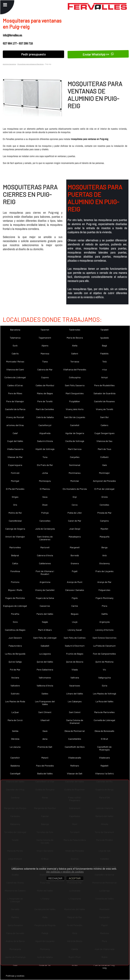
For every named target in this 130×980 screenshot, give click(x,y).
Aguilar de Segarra (75, 433)
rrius (104, 369)
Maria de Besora (75, 338)
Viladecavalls (75, 758)
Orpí (75, 497)
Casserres (45, 606)
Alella (75, 345)
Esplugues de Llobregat (15, 606)
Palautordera (15, 646)
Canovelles (45, 521)
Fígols (75, 598)
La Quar (15, 712)
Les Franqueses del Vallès (45, 703)
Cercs (75, 505)
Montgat (15, 481)
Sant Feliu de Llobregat (45, 638)
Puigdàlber (75, 401)
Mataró (45, 758)
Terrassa (75, 361)
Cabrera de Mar (45, 369)
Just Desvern (15, 638)
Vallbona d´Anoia (45, 686)
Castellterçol (45, 425)
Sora (15, 622)
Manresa (45, 353)
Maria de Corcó (15, 720)
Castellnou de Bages (15, 630)
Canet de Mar (75, 521)
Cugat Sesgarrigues (104, 433)
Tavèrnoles (75, 330)
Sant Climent (45, 712)
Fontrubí (15, 473)
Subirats (15, 694)
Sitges (15, 497)
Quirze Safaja (15, 662)
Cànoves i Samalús (75, 590)
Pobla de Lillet (75, 513)
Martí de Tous (104, 449)
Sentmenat (75, 465)
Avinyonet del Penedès (104, 481)
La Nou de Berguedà (15, 654)
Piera (104, 606)
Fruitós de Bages (75, 654)
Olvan (45, 505)
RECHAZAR (55, 878)
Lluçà (75, 622)
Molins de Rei (15, 513)
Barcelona (15, 330)
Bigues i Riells (15, 590)
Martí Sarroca (75, 449)
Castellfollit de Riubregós (104, 748)
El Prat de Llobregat (104, 489)
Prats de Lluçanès (104, 571)
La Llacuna (15, 747)
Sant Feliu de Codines (75, 638)
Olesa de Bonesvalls (104, 731)
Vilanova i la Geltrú (104, 773)
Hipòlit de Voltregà (45, 449)
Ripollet (104, 529)
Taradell (104, 330)
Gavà (45, 731)
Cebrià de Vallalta (45, 417)
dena (45, 739)
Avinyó (104, 377)
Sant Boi (104, 417)
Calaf (15, 433)
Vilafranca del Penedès (75, 369)
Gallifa (104, 614)
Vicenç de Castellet (45, 590)
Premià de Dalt (45, 747)
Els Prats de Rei (45, 465)
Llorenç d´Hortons (104, 630)
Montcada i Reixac (15, 361)
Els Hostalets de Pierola (75, 489)
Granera (75, 563)
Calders (104, 425)
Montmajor (104, 473)
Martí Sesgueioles (75, 393)
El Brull (104, 739)
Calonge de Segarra (15, 529)
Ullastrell (45, 720)
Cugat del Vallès (15, 441)
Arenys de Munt (75, 582)
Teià (104, 361)
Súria (104, 686)
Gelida (15, 731)
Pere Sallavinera (45, 670)
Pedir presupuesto (33, 54)
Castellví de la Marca (15, 409)
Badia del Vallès (45, 773)
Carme (75, 606)
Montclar (75, 481)
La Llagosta (45, 654)
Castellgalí (15, 773)
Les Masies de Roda (15, 701)
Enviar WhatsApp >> (98, 54)
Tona (45, 457)
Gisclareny (104, 563)
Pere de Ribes (15, 393)
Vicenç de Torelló (104, 409)
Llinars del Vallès (75, 694)
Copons (45, 377)
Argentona (45, 582)
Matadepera (75, 537)
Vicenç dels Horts (75, 409)
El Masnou (45, 489)
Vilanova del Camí (15, 369)
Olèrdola (15, 739)
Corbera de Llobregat (15, 377)
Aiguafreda (45, 433)
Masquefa (104, 537)
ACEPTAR (75, 878)
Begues (75, 614)
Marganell (75, 547)
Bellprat (15, 555)
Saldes (45, 694)
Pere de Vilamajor (15, 401)
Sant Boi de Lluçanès (75, 417)
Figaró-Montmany (104, 598)
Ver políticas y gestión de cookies (65, 872)
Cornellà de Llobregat (104, 720)
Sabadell (45, 646)
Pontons (15, 582)
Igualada (104, 338)
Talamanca (15, 338)
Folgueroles (104, 590)
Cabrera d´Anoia (45, 555)
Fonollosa (15, 571)
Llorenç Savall (75, 630)
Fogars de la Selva (45, 598)
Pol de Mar (15, 670)
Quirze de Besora (75, 662)
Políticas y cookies (15, 976)
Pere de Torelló (45, 401)
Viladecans (104, 758)
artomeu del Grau (15, 425)
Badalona (15, 766)
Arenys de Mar (104, 582)
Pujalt (75, 571)
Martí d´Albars (45, 630)
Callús (15, 563)
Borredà (75, 555)
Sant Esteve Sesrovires (104, 638)
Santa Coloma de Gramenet (75, 722)
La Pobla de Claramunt (104, 646)
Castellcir (15, 758)
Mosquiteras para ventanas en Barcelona (30, 64)
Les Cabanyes (75, 701)
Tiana (45, 361)
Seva (45, 497)
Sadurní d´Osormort (75, 646)
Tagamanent (45, 338)
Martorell (45, 547)
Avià (104, 555)
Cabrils (15, 353)
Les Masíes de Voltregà (104, 694)
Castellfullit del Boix (75, 747)
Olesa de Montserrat (75, 731)
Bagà (104, 345)
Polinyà (45, 513)
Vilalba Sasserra (15, 449)
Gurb (15, 345)
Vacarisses (75, 686)
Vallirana (75, 678)
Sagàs (45, 622)
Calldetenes (45, 563)
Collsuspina (75, 377)
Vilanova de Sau (104, 441)
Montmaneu (75, 473)
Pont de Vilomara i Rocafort (45, 573)
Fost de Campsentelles (104, 654)
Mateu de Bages (45, 393)
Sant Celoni (75, 712)
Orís (15, 505)
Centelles (104, 505)
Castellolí (75, 425)
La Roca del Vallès (104, 701)
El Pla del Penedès (15, 489)
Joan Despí (75, 529)
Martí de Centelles (45, 409)
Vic (104, 670)
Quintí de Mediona (104, 662)
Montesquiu (45, 481)
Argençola (104, 622)
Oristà (104, 497)
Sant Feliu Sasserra (75, 385)
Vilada (75, 670)
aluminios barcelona (9, 64)
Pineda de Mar (104, 513)
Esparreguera (15, 465)
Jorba (45, 473)
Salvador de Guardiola (104, 393)
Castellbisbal (15, 521)
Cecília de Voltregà (75, 441)
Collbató (104, 457)
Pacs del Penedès (45, 766)
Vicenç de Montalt (15, 417)
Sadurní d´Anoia (45, 441)
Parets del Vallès (45, 614)
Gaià (104, 465)
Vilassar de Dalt (75, 773)
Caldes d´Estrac (15, 385)
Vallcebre (15, 686)
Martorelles (15, 547)
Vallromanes (45, 678)
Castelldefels (75, 739)
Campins (104, 521)
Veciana (15, 678)
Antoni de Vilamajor (15, 537)
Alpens (45, 345)
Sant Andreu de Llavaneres (45, 538)
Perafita (15, 614)
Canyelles (75, 457)
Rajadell (104, 766)
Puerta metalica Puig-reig (104, 966)
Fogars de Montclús (15, 598)
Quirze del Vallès (45, 662)
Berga (104, 547)
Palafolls (104, 353)
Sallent (75, 353)
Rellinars (75, 766)
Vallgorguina (104, 678)
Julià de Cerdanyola (45, 529)
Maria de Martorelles (104, 712)
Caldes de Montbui (45, 385)
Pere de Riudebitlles (104, 385)
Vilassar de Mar (15, 457)
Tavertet (45, 330)
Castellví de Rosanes (104, 401)
